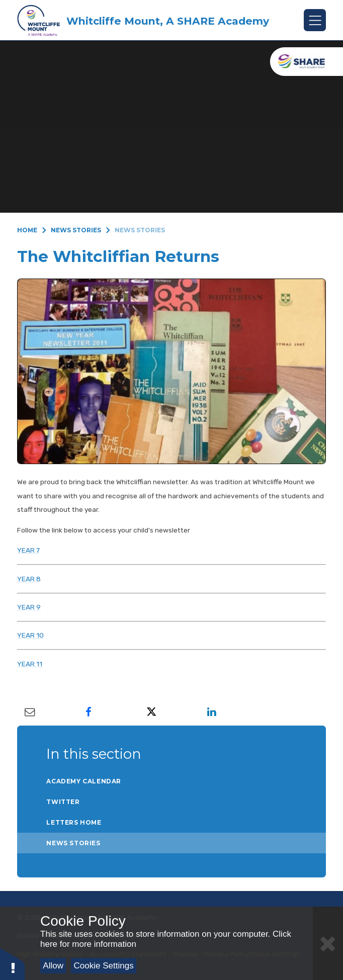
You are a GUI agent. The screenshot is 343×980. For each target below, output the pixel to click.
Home (27, 230)
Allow (53, 966)
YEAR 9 (29, 607)
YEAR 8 (29, 579)
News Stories (76, 230)
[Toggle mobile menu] (315, 20)
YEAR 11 (30, 664)
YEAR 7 (28, 550)
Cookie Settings (104, 966)
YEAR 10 (30, 635)
